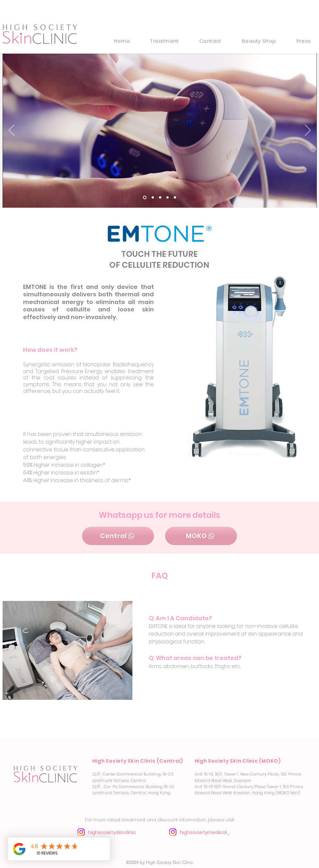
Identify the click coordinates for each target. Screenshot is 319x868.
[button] (165, 41)
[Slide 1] (175, 197)
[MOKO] (201, 536)
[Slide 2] (153, 197)
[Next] (308, 131)
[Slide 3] (160, 197)
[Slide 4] (145, 197)
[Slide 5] (168, 197)
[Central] (118, 536)
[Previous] (12, 131)
